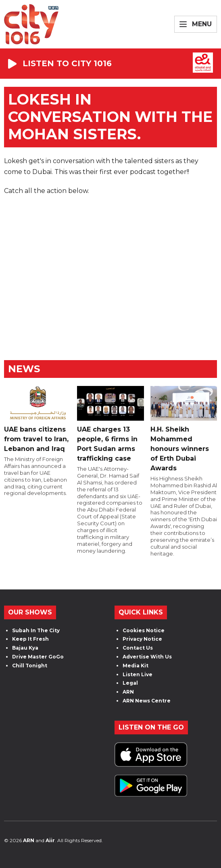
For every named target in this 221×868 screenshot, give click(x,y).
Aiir (50, 840)
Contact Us (138, 648)
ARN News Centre (147, 701)
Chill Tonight (30, 666)
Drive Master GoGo (38, 657)
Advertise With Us (147, 657)
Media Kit (136, 666)
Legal (130, 683)
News (24, 369)
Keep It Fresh (30, 639)
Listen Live (138, 674)
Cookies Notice (144, 630)
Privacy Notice (142, 639)
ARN (128, 692)
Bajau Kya (25, 648)
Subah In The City (36, 630)
